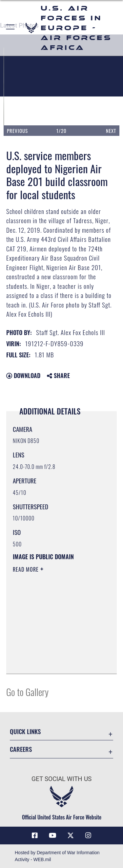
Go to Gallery (27, 692)
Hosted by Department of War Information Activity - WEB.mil (57, 856)
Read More (27, 569)
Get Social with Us (61, 779)
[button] (11, 28)
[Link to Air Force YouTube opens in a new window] (52, 836)
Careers (21, 749)
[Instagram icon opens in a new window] (88, 836)
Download (23, 375)
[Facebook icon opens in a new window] (35, 836)
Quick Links (25, 731)
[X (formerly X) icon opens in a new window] (71, 836)
